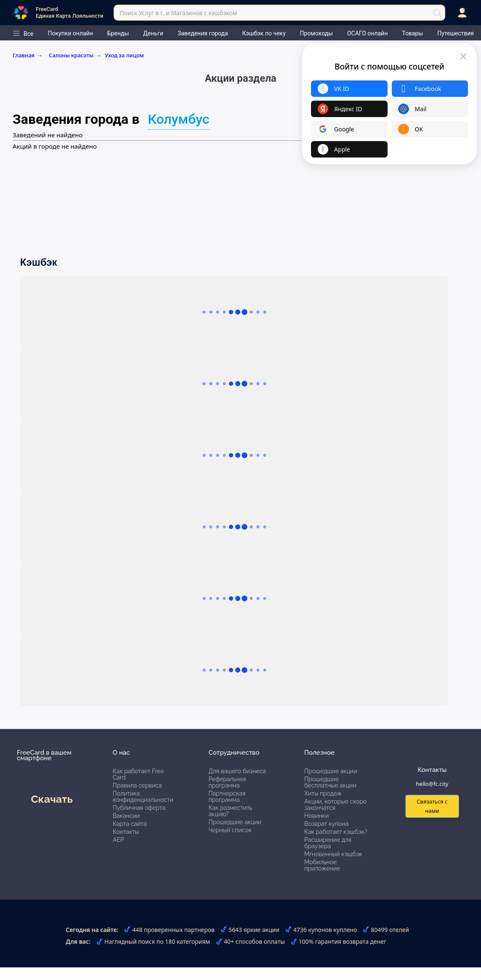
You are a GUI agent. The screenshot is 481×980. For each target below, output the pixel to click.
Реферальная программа (227, 782)
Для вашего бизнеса (237, 771)
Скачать (52, 799)
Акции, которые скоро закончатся (335, 805)
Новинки (316, 816)
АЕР (118, 840)
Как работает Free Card (138, 774)
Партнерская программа (227, 797)
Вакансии (126, 816)
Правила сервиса (137, 785)
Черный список (230, 830)
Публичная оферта (139, 808)
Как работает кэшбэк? (336, 832)
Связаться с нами (432, 806)
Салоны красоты (75, 55)
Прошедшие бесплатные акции (330, 782)
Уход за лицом (124, 55)
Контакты (126, 832)
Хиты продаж (323, 793)
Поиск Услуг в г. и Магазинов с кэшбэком (178, 13)
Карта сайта (130, 824)
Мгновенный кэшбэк (333, 854)
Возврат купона (326, 824)
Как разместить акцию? (230, 811)
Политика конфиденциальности (143, 797)
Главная (29, 55)
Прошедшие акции (235, 822)
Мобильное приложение (322, 865)
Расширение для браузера (328, 843)
